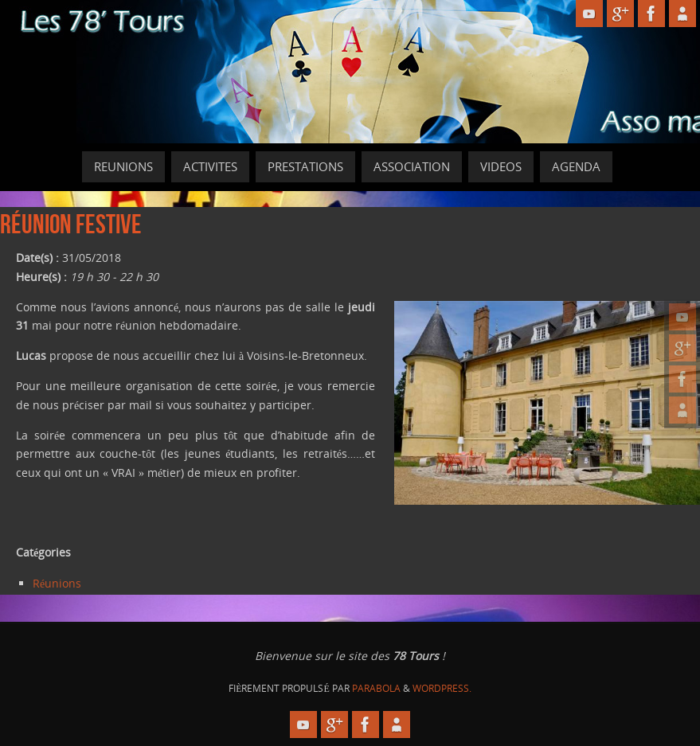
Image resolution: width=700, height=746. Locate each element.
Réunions (57, 583)
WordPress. (442, 688)
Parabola (376, 688)
